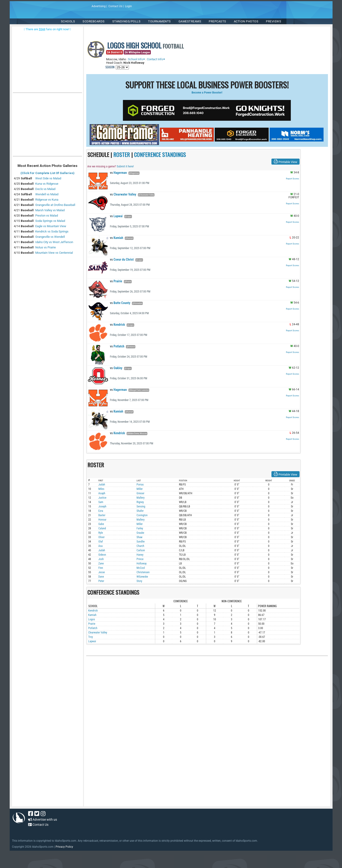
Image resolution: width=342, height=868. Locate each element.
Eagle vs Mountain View (51, 226)
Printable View (285, 162)
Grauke (140, 533)
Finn (101, 568)
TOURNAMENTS (159, 21)
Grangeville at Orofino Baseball (55, 205)
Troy (91, 637)
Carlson (141, 550)
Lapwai (116, 216)
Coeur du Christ (122, 259)
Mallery (141, 498)
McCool (141, 568)
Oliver (102, 537)
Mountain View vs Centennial (54, 253)
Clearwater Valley (123, 194)
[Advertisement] (48, 126)
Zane (101, 564)
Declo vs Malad (45, 189)
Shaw (140, 537)
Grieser (140, 493)
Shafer (140, 511)
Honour (103, 520)
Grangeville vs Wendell (50, 237)
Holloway (141, 564)
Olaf (101, 542)
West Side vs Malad (48, 178)
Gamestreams (190, 21)
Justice (103, 498)
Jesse (102, 572)
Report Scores (293, 179)
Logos (92, 619)
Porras (140, 485)
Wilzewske (142, 577)
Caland (102, 528)
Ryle (101, 533)
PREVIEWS (274, 21)
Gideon (102, 555)
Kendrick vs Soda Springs (52, 231)
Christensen (143, 572)
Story (139, 581)
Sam (101, 502)
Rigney (140, 502)
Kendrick (117, 325)
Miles (101, 489)
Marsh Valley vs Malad (50, 210)
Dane (101, 577)
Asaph (102, 493)
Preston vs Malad (47, 215)
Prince (140, 559)
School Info (136, 59)
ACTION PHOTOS (246, 21)
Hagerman (118, 173)
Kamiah (117, 238)
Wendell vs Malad (47, 194)
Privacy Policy (64, 847)
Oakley (116, 368)
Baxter (102, 515)
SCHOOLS (68, 21)
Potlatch (117, 346)
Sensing (141, 506)
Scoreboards (94, 21)
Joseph (103, 506)
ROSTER (122, 154)
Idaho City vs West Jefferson (54, 242)
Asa (101, 546)
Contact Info (156, 59)
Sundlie (141, 542)
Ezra (101, 511)
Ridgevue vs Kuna (47, 200)
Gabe (101, 524)
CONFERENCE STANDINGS (160, 154)
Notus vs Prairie (46, 247)
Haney (140, 555)
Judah (102, 485)
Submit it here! (125, 166)
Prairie (116, 281)
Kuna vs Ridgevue (47, 184)
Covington (142, 515)
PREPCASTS (217, 21)
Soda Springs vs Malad (50, 221)
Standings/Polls (126, 21)
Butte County (120, 303)
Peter (101, 581)
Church (140, 546)
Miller (140, 489)
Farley (140, 528)
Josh (101, 559)
